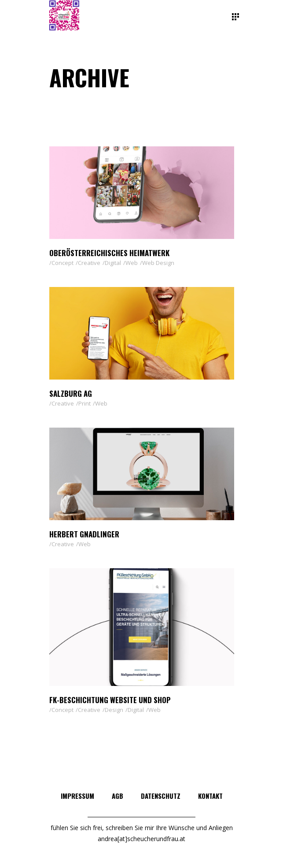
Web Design (158, 263)
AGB (118, 796)
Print (85, 403)
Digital (113, 263)
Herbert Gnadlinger (84, 534)
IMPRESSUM (77, 796)
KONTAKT (210, 796)
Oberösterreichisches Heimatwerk (109, 253)
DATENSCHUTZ (161, 796)
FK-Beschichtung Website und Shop (110, 700)
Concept (62, 263)
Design (114, 710)
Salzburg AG (71, 393)
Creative (89, 263)
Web (132, 263)
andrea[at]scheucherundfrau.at (141, 839)
